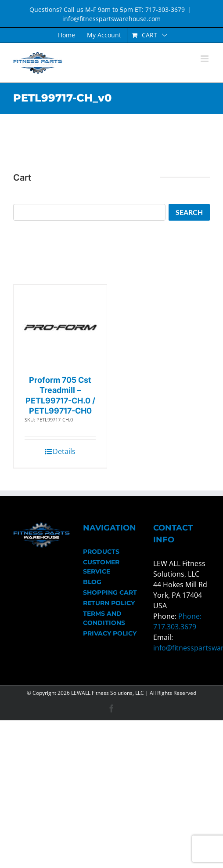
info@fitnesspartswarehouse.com (111, 19)
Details (64, 451)
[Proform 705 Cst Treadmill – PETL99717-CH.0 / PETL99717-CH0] (60, 328)
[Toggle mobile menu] (205, 59)
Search (189, 212)
